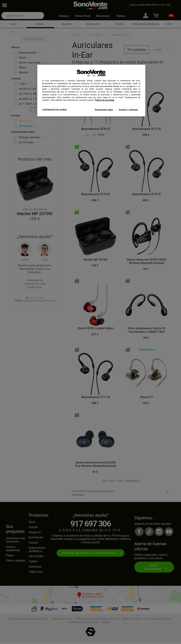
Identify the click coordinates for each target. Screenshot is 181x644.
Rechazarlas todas (104, 110)
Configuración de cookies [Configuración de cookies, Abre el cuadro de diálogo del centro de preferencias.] (55, 109)
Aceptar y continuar (128, 110)
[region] (91, 91)
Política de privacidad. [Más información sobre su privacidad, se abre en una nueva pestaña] (105, 100)
